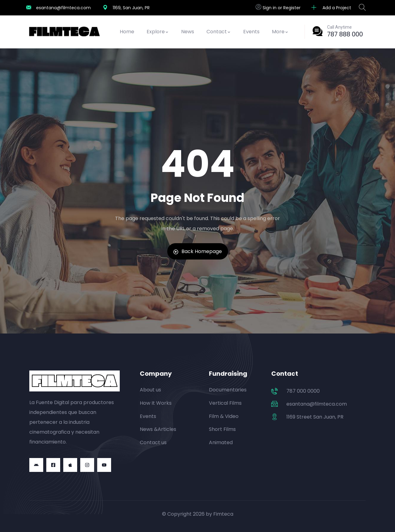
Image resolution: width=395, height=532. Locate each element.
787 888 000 (345, 34)
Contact (219, 32)
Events (251, 32)
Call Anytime (339, 27)
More (280, 32)
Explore (158, 32)
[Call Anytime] (318, 31)
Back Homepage (198, 251)
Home (127, 32)
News (188, 32)
